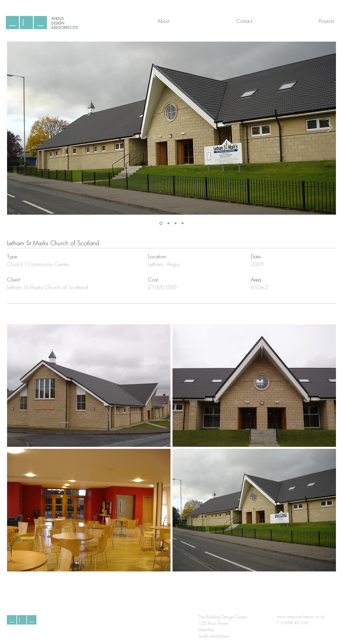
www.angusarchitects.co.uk (301, 617)
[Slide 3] (176, 223)
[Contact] (244, 21)
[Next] (330, 128)
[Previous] (13, 128)
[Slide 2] (168, 223)
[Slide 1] (161, 223)
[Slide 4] (183, 223)
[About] (163, 21)
